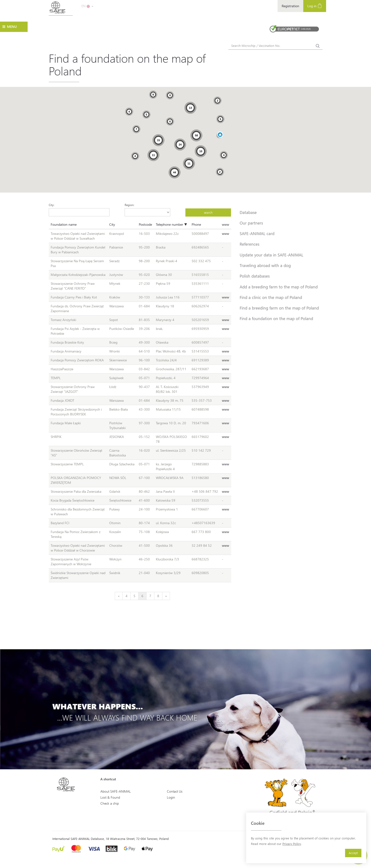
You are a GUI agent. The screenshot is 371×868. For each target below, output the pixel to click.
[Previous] (119, 596)
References (249, 244)
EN (87, 6)
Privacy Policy (292, 844)
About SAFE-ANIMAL (116, 791)
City (112, 224)
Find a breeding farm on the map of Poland (279, 308)
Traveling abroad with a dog (265, 265)
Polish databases (255, 276)
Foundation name (64, 224)
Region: (129, 205)
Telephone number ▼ (171, 224)
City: (52, 205)
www (225, 224)
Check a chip (110, 803)
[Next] (166, 596)
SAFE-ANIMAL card (257, 233)
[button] (220, 135)
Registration (290, 6)
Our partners (251, 223)
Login (171, 797)
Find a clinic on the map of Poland (271, 297)
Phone (196, 224)
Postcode (145, 224)
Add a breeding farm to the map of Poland (279, 287)
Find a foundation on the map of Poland (276, 318)
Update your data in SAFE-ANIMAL (271, 255)
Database (248, 212)
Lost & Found (110, 797)
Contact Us (175, 791)
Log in (315, 6)
